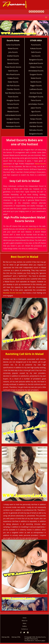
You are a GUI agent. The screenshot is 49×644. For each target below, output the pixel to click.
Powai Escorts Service (13, 67)
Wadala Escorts (13, 111)
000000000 (36, 11)
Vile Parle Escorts (13, 86)
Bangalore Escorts (36, 60)
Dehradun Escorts (36, 130)
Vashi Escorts (13, 71)
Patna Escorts (36, 100)
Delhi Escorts (36, 52)
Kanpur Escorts (36, 119)
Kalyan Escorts (13, 108)
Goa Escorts (36, 56)
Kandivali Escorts (13, 123)
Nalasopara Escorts (13, 126)
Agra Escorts (36, 111)
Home (25, 618)
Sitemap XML (6, 637)
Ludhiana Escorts (36, 89)
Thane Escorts (13, 97)
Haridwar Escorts (36, 126)
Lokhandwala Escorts (13, 115)
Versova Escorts (13, 104)
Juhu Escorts (13, 52)
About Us (24, 621)
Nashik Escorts (36, 82)
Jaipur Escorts (36, 108)
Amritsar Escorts (36, 93)
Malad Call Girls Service (37, 229)
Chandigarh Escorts (36, 97)
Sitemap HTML (16, 637)
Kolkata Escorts (36, 48)
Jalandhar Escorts (36, 123)
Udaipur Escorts (36, 67)
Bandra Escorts (13, 63)
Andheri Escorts (13, 56)
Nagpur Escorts (36, 86)
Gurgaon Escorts (36, 74)
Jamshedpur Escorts (36, 104)
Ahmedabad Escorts (36, 71)
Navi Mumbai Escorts (13, 93)
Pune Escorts (36, 45)
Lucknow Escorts (36, 115)
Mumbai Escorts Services (13, 293)
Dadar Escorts (13, 82)
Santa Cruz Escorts (13, 45)
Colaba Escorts (13, 78)
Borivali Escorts (13, 60)
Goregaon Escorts (13, 119)
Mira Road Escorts (13, 74)
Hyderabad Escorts (36, 63)
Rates (24, 623)
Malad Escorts (13, 48)
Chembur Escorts (13, 89)
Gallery (24, 626)
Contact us (24, 629)
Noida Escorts (36, 78)
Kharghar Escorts (13, 100)
